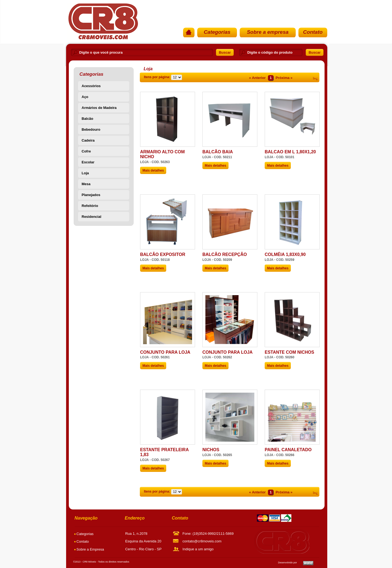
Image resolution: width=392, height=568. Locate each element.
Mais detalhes (153, 170)
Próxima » (284, 78)
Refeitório (90, 206)
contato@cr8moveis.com (202, 541)
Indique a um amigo (198, 549)
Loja (85, 173)
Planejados (91, 195)
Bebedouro (91, 129)
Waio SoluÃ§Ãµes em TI (308, 563)
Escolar (88, 162)
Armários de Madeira (99, 108)
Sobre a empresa (268, 32)
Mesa (86, 184)
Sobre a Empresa (90, 549)
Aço (85, 97)
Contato (313, 32)
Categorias (217, 32)
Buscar (225, 52)
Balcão (87, 119)
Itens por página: (157, 77)
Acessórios (91, 86)
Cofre (86, 151)
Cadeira (88, 140)
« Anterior (257, 78)
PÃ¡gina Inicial (103, 21)
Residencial (91, 217)
